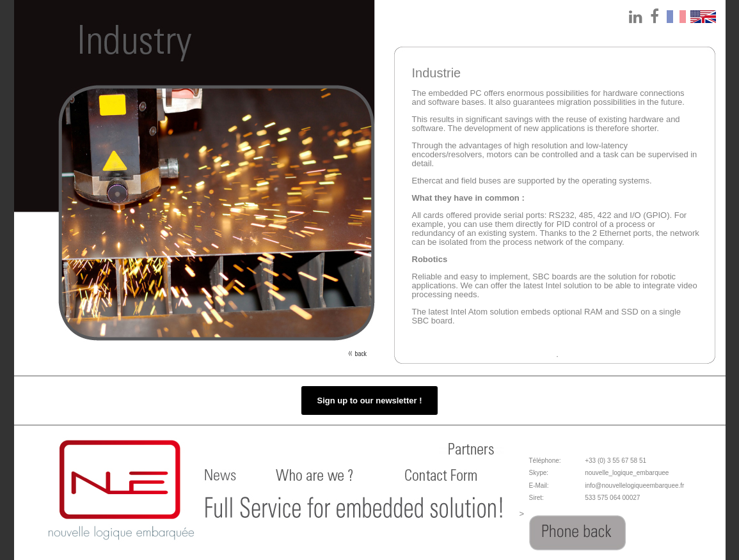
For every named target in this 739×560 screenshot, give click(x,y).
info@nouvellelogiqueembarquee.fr (634, 486)
